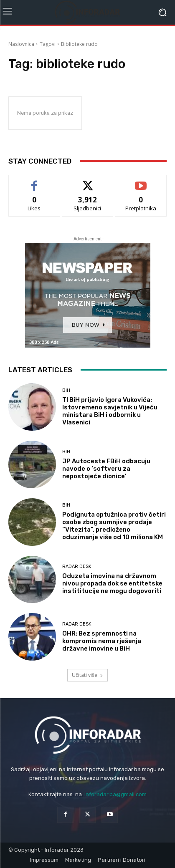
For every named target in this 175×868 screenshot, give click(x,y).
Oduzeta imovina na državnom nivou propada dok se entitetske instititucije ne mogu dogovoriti (112, 583)
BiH (66, 390)
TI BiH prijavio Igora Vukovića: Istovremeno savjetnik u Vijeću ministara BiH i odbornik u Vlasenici (110, 411)
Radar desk (77, 566)
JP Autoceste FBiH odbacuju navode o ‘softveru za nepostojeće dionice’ (106, 469)
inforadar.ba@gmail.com (115, 794)
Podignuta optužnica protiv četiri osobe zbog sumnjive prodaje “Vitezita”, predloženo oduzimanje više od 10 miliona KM (114, 526)
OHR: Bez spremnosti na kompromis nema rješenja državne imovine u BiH (102, 641)
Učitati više (87, 675)
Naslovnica (21, 44)
